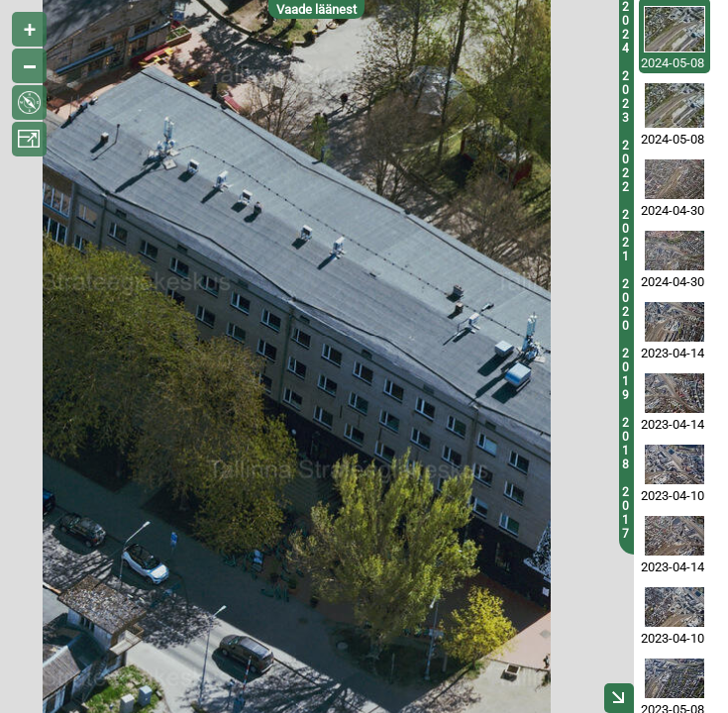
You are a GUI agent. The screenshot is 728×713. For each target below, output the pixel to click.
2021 (625, 236)
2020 (625, 305)
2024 (625, 28)
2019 (625, 374)
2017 (625, 513)
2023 (625, 97)
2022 (625, 166)
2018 (625, 444)
